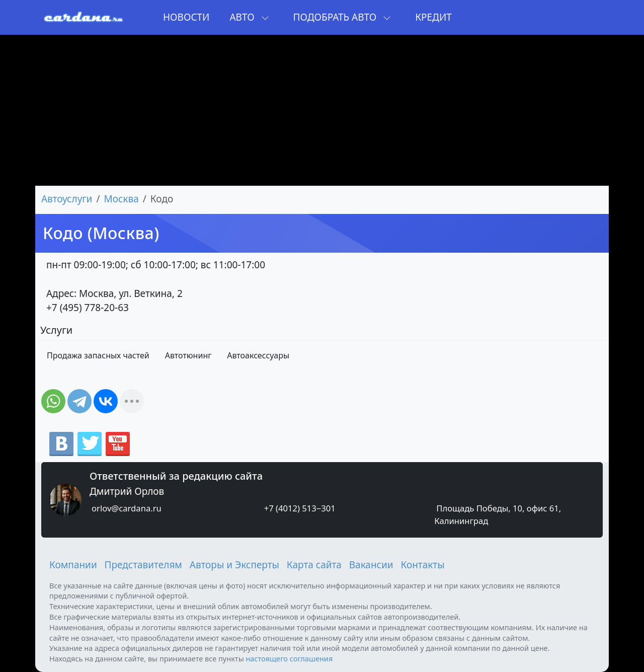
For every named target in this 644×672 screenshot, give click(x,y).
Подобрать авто (342, 17)
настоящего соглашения (289, 658)
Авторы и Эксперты (234, 565)
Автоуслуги (67, 199)
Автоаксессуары (258, 355)
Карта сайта (314, 565)
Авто (249, 17)
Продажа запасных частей (98, 355)
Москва (122, 199)
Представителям (143, 565)
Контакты (422, 565)
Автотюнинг (188, 355)
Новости (186, 17)
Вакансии (371, 565)
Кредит (433, 17)
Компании (73, 565)
